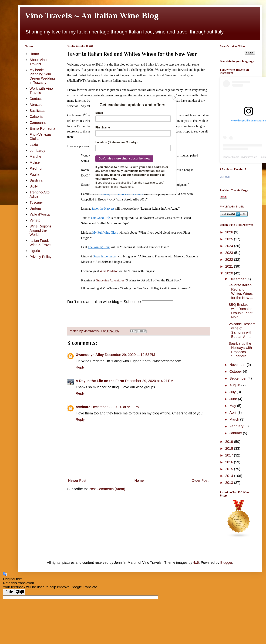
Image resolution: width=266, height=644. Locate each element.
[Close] (175, 97)
